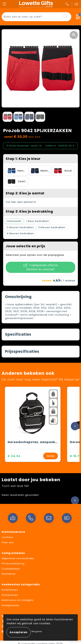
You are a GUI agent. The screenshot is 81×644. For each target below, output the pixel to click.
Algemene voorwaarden (18, 558)
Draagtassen (10, 605)
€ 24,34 (14, 456)
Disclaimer (9, 574)
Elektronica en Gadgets (18, 600)
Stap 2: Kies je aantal (25, 193)
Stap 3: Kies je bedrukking (29, 211)
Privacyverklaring (13, 563)
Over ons (8, 542)
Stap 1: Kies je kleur (23, 159)
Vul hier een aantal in (21, 202)
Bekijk (51, 456)
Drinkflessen (10, 590)
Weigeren (37, 631)
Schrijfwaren (10, 595)
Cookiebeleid (11, 569)
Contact (7, 537)
